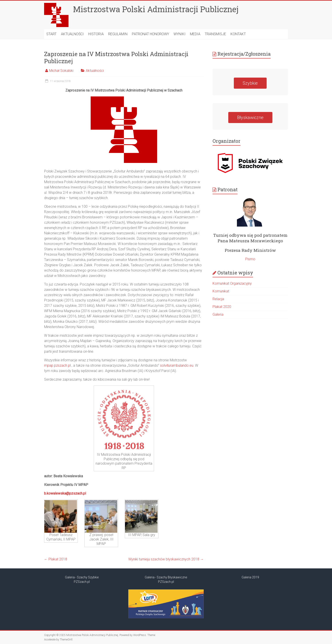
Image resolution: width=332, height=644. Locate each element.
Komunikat (221, 291)
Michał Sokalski (61, 71)
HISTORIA (96, 34)
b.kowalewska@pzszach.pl (65, 493)
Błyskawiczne (250, 117)
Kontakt (238, 34)
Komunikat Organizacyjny (232, 283)
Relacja (218, 299)
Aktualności (95, 71)
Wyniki (180, 34)
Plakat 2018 (56, 559)
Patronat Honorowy (150, 34)
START (51, 34)
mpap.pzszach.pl (57, 365)
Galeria (218, 314)
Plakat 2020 (222, 307)
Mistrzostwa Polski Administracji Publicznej (156, 9)
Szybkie (250, 83)
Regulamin (118, 34)
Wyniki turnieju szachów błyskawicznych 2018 (166, 559)
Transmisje (215, 34)
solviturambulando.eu (177, 365)
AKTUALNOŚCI (72, 34)
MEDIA (195, 34)
